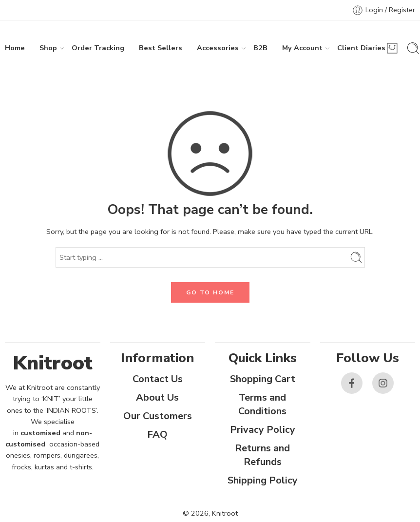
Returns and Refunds (262, 455)
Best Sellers (161, 48)
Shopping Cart (263, 379)
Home (15, 48)
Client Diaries (361, 48)
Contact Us (158, 379)
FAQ (157, 435)
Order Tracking (98, 48)
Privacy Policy (263, 430)
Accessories (218, 48)
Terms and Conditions (262, 404)
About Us (157, 397)
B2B (260, 48)
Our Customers (158, 416)
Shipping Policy (263, 480)
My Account (302, 48)
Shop (48, 48)
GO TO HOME (210, 292)
